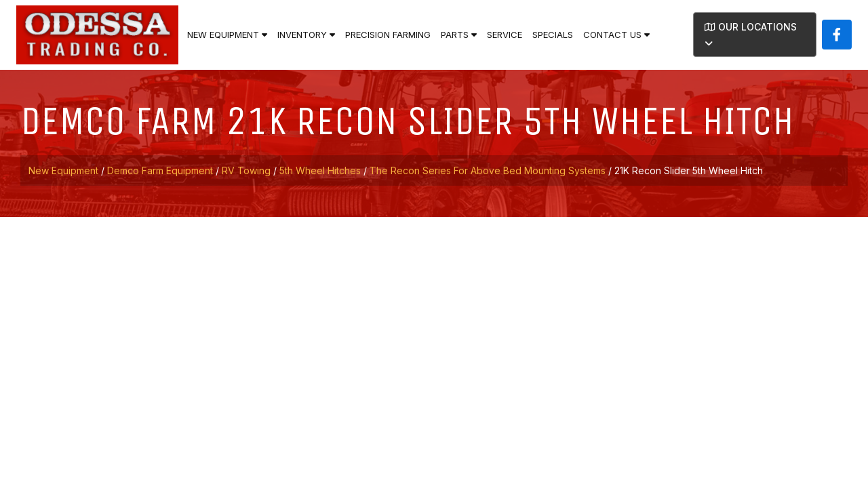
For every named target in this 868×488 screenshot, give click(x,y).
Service (505, 35)
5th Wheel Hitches (320, 170)
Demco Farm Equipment (160, 170)
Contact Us (616, 35)
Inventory (306, 35)
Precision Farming (388, 35)
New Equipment (227, 35)
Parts (459, 35)
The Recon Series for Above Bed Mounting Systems (488, 170)
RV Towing (246, 170)
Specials (553, 35)
